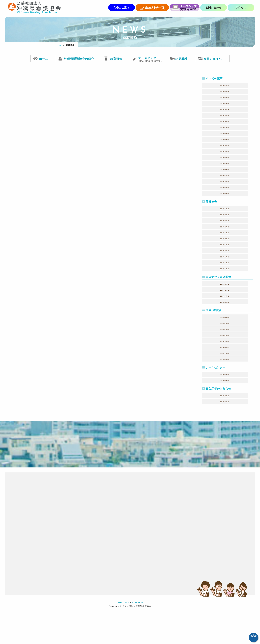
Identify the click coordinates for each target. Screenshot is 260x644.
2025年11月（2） (225, 115)
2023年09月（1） (225, 169)
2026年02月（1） (225, 97)
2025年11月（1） (225, 232)
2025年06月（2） (225, 133)
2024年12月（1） (225, 145)
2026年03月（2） (225, 214)
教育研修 (116, 59)
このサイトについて (118, 636)
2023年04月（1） (225, 175)
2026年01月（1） (225, 335)
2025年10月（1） (225, 121)
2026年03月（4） (225, 91)
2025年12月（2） (225, 226)
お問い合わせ (214, 7)
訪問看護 (181, 59)
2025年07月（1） (225, 127)
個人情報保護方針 (143, 636)
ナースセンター (150, 58)
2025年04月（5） (225, 139)
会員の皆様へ (213, 59)
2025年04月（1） (225, 380)
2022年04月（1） (225, 187)
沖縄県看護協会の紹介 (79, 59)
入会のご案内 (122, 7)
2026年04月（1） (225, 317)
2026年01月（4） (225, 103)
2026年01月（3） (225, 220)
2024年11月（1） (225, 151)
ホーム (43, 59)
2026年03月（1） (225, 284)
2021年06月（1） (225, 193)
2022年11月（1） (225, 181)
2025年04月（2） (225, 244)
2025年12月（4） (225, 109)
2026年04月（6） (225, 85)
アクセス (241, 7)
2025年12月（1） (225, 290)
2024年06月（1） (225, 157)
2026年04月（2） (225, 208)
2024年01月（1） (225, 163)
